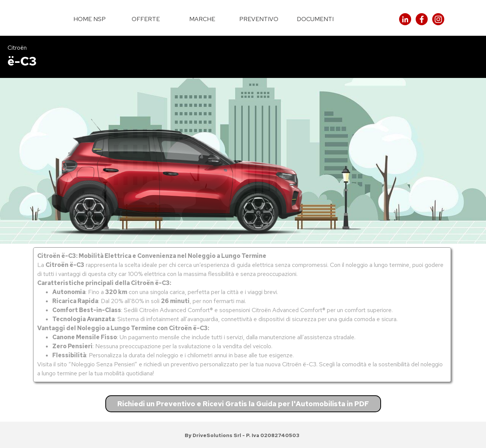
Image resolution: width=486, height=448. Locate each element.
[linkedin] (405, 19)
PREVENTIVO (259, 19)
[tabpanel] (243, 57)
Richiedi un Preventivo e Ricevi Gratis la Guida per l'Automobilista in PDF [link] (243, 404)
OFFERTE (146, 19)
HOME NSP (90, 19)
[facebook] (422, 19)
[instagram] (438, 19)
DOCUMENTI (315, 19)
